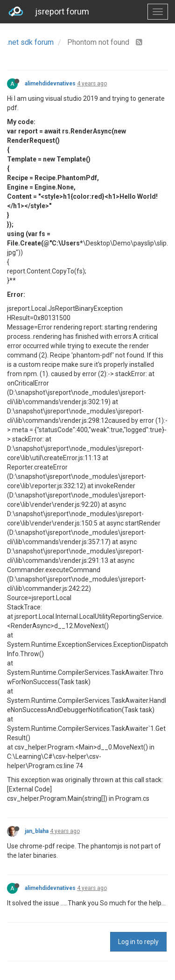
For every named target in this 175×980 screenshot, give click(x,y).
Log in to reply (138, 942)
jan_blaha (37, 831)
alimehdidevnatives (50, 84)
